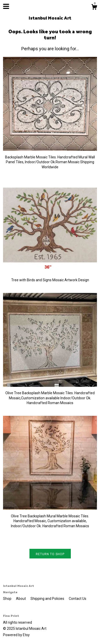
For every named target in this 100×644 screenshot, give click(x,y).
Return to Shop (50, 554)
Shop (8, 599)
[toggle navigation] (6, 6)
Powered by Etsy (16, 635)
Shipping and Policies (48, 599)
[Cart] (94, 8)
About (21, 599)
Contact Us (78, 599)
